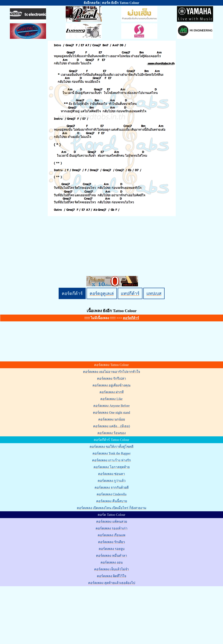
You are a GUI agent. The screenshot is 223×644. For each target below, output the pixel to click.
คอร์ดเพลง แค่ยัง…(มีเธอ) (112, 426)
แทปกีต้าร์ (130, 293)
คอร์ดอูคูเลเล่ (102, 293)
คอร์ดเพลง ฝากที (112, 392)
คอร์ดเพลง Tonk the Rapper (111, 453)
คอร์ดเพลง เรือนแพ (111, 535)
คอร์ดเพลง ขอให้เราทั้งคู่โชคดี (111, 447)
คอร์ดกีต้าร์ (72, 293)
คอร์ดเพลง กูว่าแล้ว (112, 481)
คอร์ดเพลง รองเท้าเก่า (111, 528)
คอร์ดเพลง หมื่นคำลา (111, 556)
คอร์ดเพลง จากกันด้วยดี (112, 487)
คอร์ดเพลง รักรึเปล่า (111, 378)
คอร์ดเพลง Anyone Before (111, 406)
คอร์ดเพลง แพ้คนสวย (112, 521)
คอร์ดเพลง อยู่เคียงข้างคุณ (111, 385)
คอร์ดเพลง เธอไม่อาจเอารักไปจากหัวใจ (111, 372)
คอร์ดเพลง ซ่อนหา (111, 474)
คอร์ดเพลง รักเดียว (111, 542)
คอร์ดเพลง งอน (112, 562)
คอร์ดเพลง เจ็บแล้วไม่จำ (111, 569)
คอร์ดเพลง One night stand (111, 413)
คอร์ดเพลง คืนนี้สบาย (112, 501)
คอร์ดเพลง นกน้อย (112, 419)
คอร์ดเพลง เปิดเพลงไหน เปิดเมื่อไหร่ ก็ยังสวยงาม (112, 508)
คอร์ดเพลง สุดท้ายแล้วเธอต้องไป (112, 583)
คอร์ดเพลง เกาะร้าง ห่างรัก (111, 460)
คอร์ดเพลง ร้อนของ (112, 433)
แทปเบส (154, 293)
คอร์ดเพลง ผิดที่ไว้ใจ (111, 576)
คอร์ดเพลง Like (111, 399)
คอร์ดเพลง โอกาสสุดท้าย (112, 467)
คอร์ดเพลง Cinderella (112, 494)
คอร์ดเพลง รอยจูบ (112, 549)
